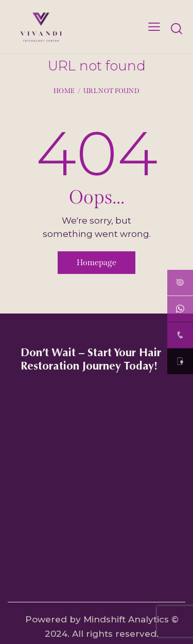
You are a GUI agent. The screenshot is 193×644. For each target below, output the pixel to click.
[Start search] (176, 28)
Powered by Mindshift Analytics (97, 619)
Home (64, 91)
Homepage (97, 262)
